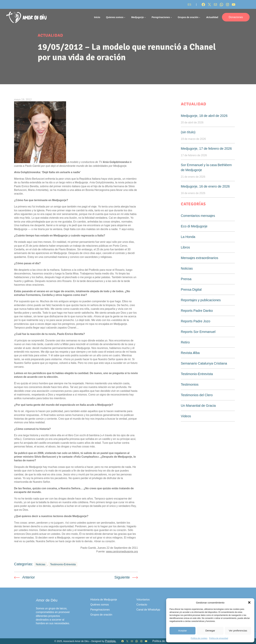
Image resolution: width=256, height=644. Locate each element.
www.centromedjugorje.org (122, 551)
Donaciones (236, 17)
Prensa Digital (191, 290)
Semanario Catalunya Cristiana (204, 363)
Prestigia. (111, 641)
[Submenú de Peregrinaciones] (171, 17)
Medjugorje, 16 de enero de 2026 (205, 186)
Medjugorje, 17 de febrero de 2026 (206, 149)
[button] (249, 602)
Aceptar (183, 631)
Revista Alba (190, 353)
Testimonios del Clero (197, 395)
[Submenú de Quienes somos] (125, 17)
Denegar (210, 631)
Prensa (186, 279)
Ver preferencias (238, 631)
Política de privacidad (219, 638)
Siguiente (122, 577)
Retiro (185, 342)
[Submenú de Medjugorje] (145, 17)
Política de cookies (199, 638)
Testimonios (190, 384)
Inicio (97, 17)
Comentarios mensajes (198, 216)
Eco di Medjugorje (194, 226)
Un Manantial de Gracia (198, 406)
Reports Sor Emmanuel (198, 332)
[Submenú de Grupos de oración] (200, 17)
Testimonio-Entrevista (63, 564)
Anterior (29, 577)
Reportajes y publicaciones (201, 300)
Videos (186, 416)
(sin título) (188, 132)
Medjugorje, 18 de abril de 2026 (204, 116)
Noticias (40, 564)
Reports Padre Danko (197, 311)
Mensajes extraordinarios (200, 258)
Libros (185, 247)
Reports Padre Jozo (196, 321)
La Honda (188, 237)
